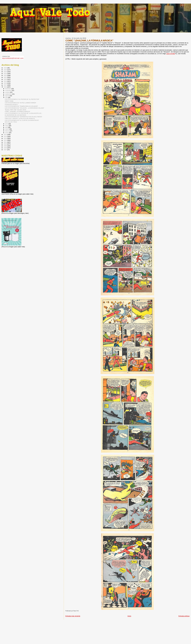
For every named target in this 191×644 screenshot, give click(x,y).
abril (7, 127)
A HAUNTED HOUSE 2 (11, 105)
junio (7, 124)
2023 (5, 74)
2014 (5, 136)
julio (7, 97)
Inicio (129, 616)
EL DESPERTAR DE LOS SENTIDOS (15, 115)
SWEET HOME (9, 101)
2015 (5, 134)
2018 (5, 83)
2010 (5, 144)
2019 (5, 81)
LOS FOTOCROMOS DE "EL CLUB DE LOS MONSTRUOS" (22, 120)
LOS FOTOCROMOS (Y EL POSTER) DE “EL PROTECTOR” (22, 99)
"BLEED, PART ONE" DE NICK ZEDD (15, 110)
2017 (5, 85)
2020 (5, 79)
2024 (5, 72)
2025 (5, 70)
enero (7, 133)
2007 (5, 150)
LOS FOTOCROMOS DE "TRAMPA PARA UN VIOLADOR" (21, 106)
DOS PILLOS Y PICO (11, 122)
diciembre (8, 89)
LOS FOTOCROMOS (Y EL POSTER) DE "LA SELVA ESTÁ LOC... (24, 113)
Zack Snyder (171, 54)
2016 (5, 87)
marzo (7, 129)
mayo (7, 126)
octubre (8, 92)
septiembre (9, 94)
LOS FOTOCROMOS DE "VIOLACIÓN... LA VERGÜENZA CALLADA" (24, 108)
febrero (8, 131)
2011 (5, 142)
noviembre (9, 90)
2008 (5, 148)
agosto (7, 96)
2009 (5, 146)
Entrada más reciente (73, 616)
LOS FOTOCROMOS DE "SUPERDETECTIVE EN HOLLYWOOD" (23, 117)
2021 (5, 77)
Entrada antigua (184, 616)
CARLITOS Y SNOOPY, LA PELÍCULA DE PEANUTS (20, 119)
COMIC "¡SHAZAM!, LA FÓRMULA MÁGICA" (17, 111)
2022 (5, 75)
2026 (5, 68)
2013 (5, 138)
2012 (5, 140)
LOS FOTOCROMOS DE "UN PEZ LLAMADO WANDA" (20, 103)
